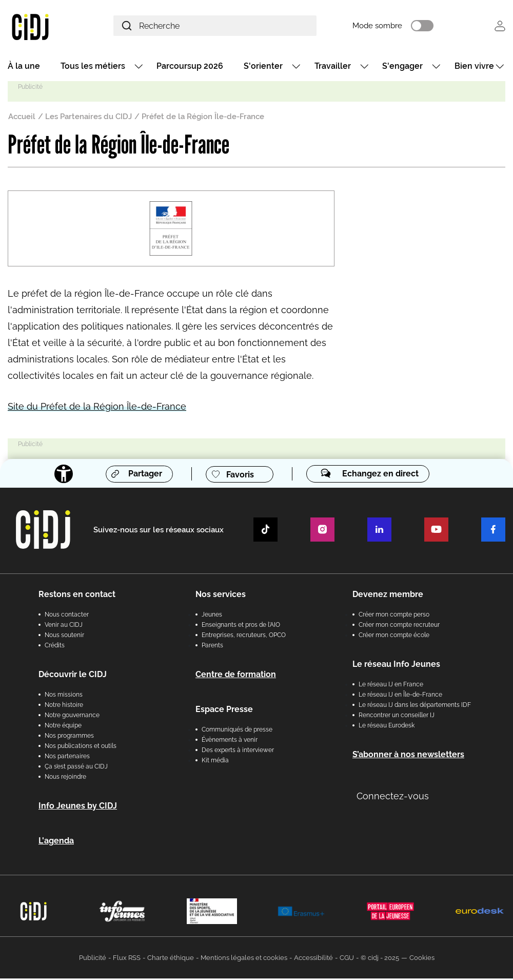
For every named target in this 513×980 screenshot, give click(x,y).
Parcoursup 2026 (190, 68)
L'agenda (56, 842)
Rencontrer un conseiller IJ (397, 717)
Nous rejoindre (65, 778)
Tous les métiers (93, 68)
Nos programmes (69, 737)
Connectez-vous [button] (393, 798)
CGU (347, 959)
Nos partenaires (67, 758)
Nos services (221, 596)
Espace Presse (224, 711)
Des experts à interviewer (238, 752)
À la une (24, 68)
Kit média (215, 762)
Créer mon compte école (394, 637)
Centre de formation (236, 676)
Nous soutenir (64, 637)
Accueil (22, 118)
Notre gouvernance (72, 717)
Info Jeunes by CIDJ (78, 807)
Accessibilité (313, 959)
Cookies (422, 959)
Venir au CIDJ (64, 626)
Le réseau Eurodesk (387, 727)
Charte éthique (171, 959)
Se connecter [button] (500, 26)
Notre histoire (64, 706)
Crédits (55, 647)
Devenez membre (388, 596)
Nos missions (64, 696)
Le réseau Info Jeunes (396, 666)
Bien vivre (474, 68)
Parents (212, 647)
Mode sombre (388, 27)
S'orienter (263, 68)
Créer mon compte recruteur (399, 626)
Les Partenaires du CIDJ (88, 118)
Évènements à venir (230, 741)
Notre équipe (63, 727)
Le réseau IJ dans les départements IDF (415, 706)
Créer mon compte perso (394, 616)
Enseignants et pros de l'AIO (241, 626)
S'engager (402, 68)
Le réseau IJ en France (391, 686)
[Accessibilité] (63, 475)
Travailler (333, 68)
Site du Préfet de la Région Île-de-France (97, 408)
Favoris (240, 476)
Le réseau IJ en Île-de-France (400, 696)
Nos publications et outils (81, 747)
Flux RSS (127, 959)
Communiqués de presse (237, 731)
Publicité (93, 959)
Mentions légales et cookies (244, 959)
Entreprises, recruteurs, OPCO (244, 637)
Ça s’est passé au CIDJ (76, 768)
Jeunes (212, 616)
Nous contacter (67, 616)
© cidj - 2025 (380, 959)
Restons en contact (77, 596)
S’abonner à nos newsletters (408, 756)
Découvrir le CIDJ (73, 676)
